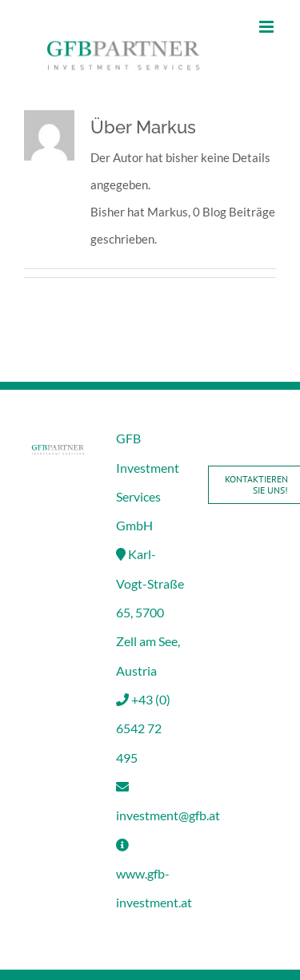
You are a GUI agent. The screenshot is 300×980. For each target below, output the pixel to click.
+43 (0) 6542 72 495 (143, 728)
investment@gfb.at (168, 815)
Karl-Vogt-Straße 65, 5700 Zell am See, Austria (150, 612)
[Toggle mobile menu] (268, 27)
